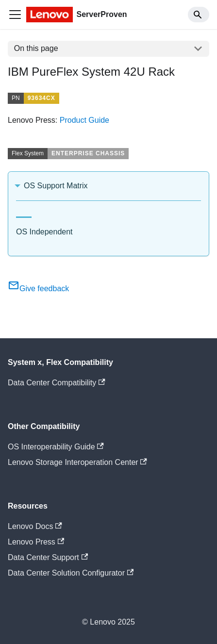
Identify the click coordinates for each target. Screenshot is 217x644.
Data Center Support (48, 557)
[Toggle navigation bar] (15, 15)
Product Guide (84, 120)
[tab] (24, 213)
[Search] (199, 15)
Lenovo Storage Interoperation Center (77, 462)
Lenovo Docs (35, 526)
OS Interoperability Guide (56, 447)
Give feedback (38, 289)
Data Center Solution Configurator (71, 573)
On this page (36, 48)
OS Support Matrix (56, 186)
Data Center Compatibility (57, 383)
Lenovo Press (36, 542)
